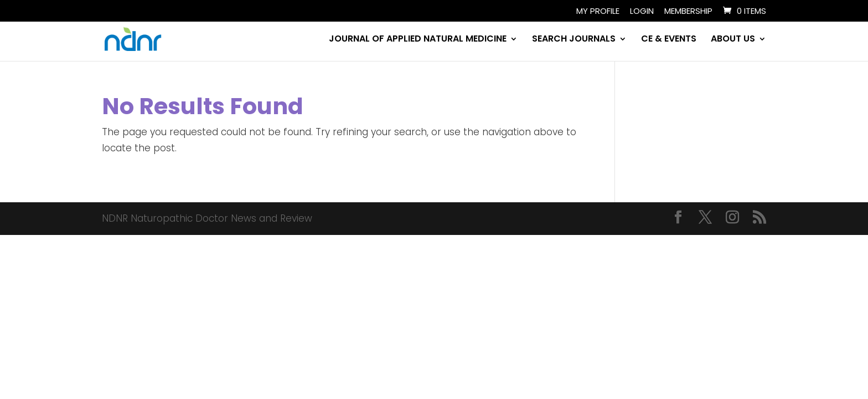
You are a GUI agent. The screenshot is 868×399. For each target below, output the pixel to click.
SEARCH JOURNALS (574, 40)
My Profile (598, 12)
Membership (688, 12)
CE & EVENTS (669, 40)
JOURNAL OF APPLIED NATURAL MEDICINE (418, 40)
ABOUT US (733, 40)
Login (642, 12)
